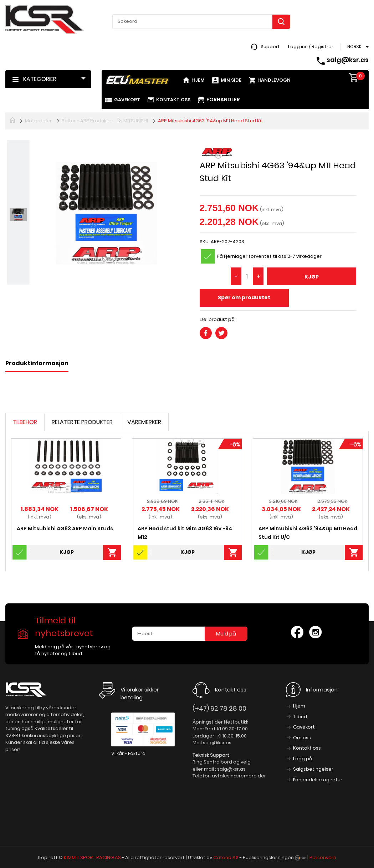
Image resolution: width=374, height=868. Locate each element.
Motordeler (38, 121)
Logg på (303, 759)
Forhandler (223, 99)
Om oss (302, 738)
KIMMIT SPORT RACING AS (92, 857)
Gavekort (127, 100)
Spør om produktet (244, 297)
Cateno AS (226, 857)
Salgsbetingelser (313, 769)
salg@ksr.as (348, 60)
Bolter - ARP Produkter (88, 121)
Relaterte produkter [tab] (82, 422)
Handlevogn (274, 80)
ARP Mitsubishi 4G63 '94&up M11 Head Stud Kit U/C (308, 533)
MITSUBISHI (136, 121)
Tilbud (300, 717)
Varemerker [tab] (144, 422)
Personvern (323, 857)
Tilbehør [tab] (25, 422)
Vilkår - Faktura (128, 753)
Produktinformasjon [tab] (37, 363)
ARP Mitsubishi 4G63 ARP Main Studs (65, 529)
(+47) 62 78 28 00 (219, 708)
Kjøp (312, 277)
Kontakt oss (173, 100)
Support (270, 47)
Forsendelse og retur (318, 780)
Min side (231, 80)
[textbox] (201, 21)
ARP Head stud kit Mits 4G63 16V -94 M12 (185, 533)
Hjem (198, 80)
